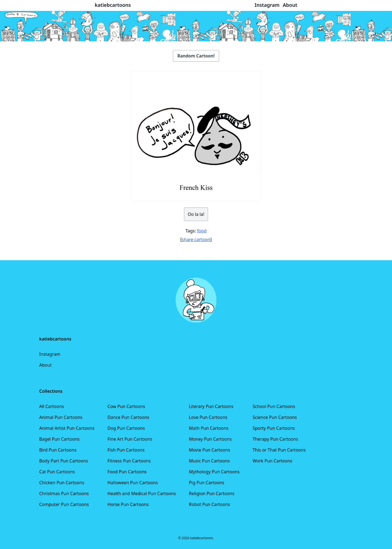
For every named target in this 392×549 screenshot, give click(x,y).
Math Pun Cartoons (209, 428)
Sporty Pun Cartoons (274, 428)
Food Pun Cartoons (127, 472)
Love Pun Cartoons (208, 417)
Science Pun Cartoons (275, 417)
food (202, 231)
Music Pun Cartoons (209, 461)
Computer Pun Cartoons (64, 504)
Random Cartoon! (196, 56)
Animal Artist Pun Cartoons (67, 428)
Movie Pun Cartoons (209, 450)
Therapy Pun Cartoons (275, 439)
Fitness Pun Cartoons (129, 461)
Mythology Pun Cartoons (214, 472)
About (45, 365)
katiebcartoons (113, 5)
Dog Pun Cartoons (126, 428)
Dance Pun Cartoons (128, 417)
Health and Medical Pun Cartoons (142, 493)
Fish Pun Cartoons (126, 450)
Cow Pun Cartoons (126, 406)
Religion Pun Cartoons (212, 493)
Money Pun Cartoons (210, 439)
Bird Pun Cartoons (58, 450)
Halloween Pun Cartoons (133, 483)
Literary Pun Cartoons (211, 406)
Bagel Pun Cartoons (59, 439)
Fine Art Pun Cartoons (130, 439)
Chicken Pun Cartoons (62, 483)
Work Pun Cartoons (272, 461)
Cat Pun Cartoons (57, 472)
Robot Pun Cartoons (209, 504)
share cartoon (196, 240)
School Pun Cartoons (274, 406)
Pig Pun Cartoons (207, 483)
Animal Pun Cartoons (61, 417)
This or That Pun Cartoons (279, 450)
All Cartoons (52, 406)
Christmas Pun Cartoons (64, 493)
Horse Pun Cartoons (128, 504)
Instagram (50, 354)
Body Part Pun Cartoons (64, 461)
